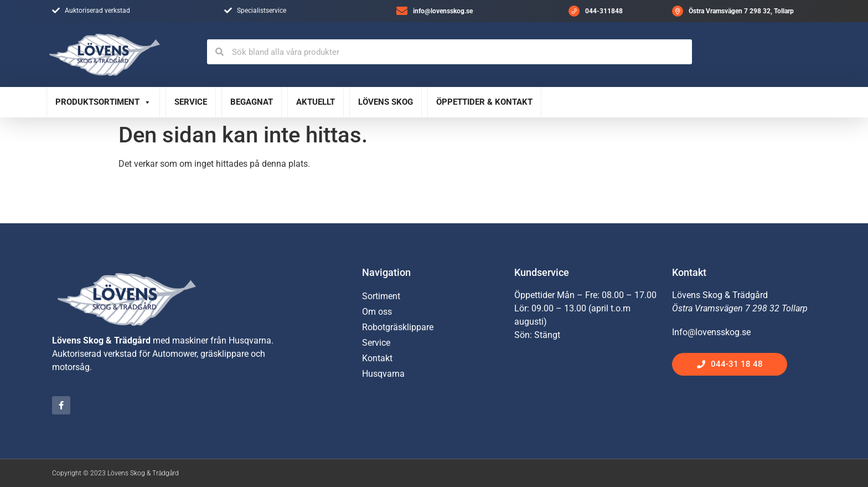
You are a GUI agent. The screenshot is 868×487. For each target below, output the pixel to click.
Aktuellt (316, 102)
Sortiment (381, 296)
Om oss (377, 312)
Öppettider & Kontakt (484, 102)
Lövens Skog (386, 102)
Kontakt (377, 358)
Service (191, 102)
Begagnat (252, 102)
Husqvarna (383, 374)
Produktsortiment (103, 102)
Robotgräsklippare (398, 327)
